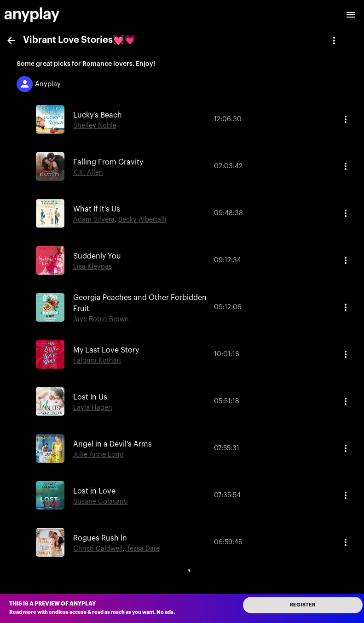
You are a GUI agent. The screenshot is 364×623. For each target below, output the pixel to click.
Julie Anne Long (98, 455)
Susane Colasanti (101, 502)
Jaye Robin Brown (101, 319)
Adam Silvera (94, 220)
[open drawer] (351, 15)
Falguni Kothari (97, 361)
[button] (182, 119)
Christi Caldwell (98, 549)
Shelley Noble (95, 126)
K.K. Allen (88, 173)
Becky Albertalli (142, 220)
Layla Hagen (93, 408)
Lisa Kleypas (92, 267)
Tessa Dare (143, 549)
